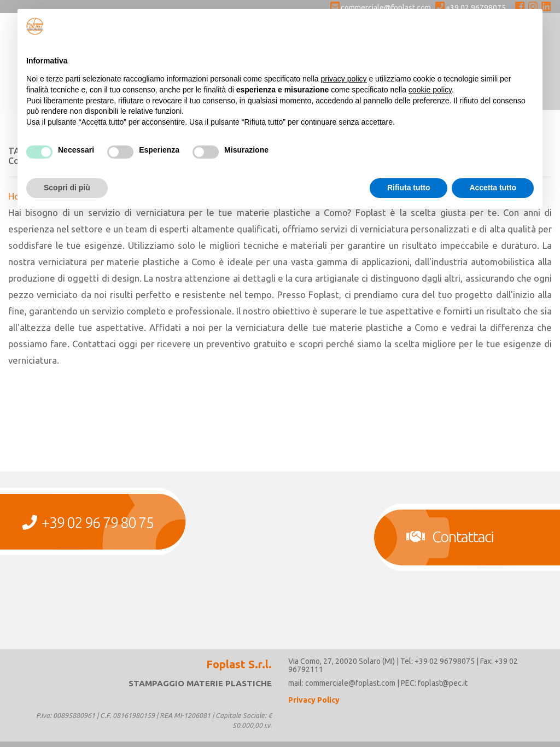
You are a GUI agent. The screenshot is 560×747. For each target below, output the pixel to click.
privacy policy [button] (344, 79)
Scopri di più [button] (67, 188)
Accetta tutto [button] (493, 188)
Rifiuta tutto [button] (409, 188)
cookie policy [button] (430, 90)
